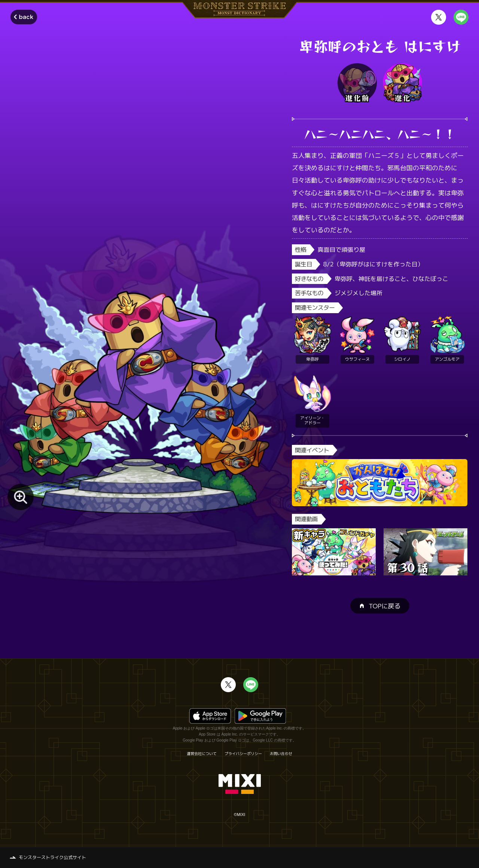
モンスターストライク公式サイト (52, 857)
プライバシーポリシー (243, 754)
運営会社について (202, 754)
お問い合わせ (281, 754)
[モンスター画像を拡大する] (21, 497)
